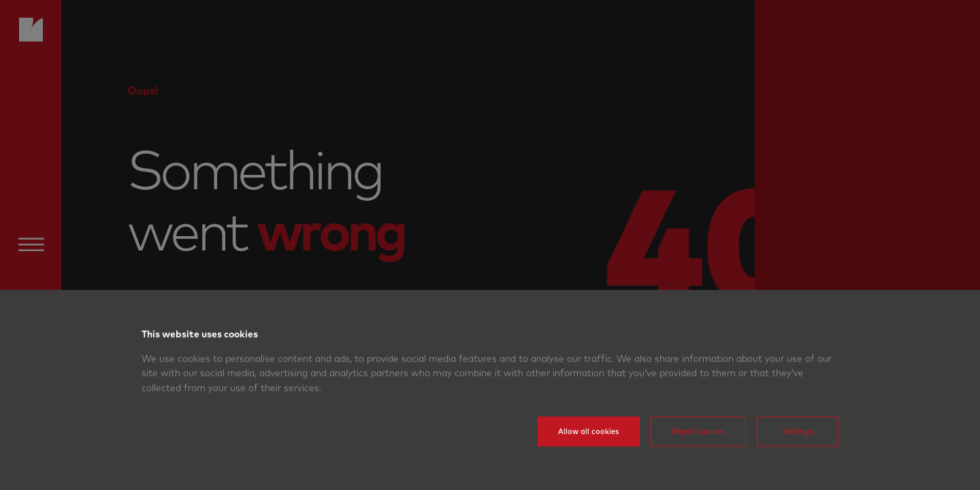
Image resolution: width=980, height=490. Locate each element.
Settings (798, 444)
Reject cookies (698, 444)
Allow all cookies (589, 444)
